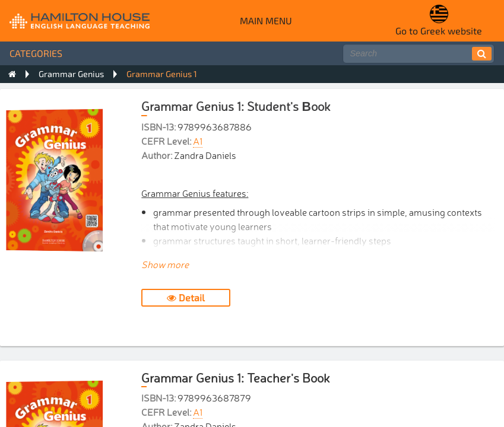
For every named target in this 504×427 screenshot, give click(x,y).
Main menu (266, 20)
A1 (198, 141)
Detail (186, 297)
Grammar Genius (71, 74)
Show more (165, 264)
